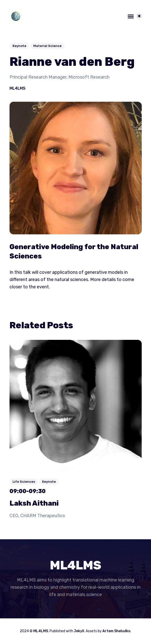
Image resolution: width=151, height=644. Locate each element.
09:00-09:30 (28, 491)
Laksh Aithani (34, 503)
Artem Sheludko (116, 631)
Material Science (47, 46)
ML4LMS (18, 88)
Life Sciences (24, 482)
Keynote (19, 46)
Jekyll (79, 631)
